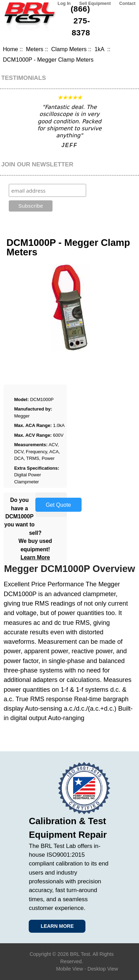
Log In (64, 4)
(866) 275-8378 (81, 21)
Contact (127, 4)
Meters (35, 49)
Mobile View (69, 969)
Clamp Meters (69, 49)
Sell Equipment (95, 4)
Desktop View (103, 969)
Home (10, 49)
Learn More (35, 557)
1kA (100, 49)
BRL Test (80, 954)
